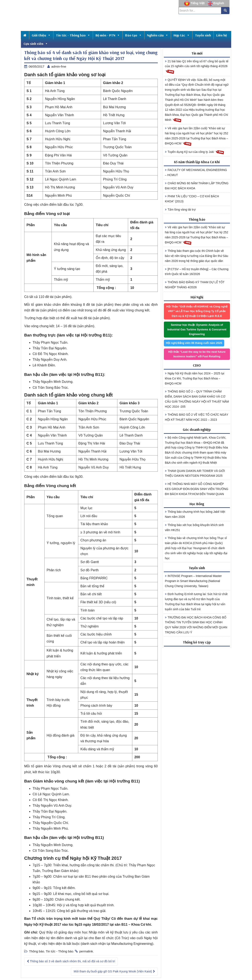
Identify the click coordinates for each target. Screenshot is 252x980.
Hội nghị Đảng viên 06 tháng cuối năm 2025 (194, 343)
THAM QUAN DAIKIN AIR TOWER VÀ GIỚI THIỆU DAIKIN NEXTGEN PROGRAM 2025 (195, 473)
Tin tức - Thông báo (73, 35)
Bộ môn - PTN (108, 35)
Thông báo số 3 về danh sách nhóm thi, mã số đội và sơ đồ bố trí (71, 961)
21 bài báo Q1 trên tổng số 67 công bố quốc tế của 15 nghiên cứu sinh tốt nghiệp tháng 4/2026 (197, 67)
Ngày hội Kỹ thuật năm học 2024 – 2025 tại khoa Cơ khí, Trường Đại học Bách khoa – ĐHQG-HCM (195, 378)
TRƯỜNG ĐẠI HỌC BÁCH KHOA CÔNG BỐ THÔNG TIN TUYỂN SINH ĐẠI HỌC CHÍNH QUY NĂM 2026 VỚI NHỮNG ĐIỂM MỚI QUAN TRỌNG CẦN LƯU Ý (196, 625)
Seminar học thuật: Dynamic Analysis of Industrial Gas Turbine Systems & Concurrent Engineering (197, 329)
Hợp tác (182, 35)
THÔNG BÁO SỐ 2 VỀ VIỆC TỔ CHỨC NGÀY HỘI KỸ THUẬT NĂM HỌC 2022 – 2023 (197, 417)
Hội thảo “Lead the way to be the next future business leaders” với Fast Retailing (197, 354)
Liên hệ (222, 35)
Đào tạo (133, 35)
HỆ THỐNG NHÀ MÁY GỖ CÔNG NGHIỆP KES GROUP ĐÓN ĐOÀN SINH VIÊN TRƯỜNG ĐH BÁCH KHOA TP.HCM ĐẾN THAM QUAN (197, 489)
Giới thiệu (41, 35)
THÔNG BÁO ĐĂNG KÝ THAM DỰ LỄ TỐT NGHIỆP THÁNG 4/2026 (195, 285)
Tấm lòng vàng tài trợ (180, 210)
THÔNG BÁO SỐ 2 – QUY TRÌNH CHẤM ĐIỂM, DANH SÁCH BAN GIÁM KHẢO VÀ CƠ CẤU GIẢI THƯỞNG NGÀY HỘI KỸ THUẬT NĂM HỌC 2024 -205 (197, 399)
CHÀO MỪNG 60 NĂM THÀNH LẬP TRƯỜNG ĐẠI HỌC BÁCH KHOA (197, 186)
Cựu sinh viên (36, 44)
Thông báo (37, 951)
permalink (86, 951)
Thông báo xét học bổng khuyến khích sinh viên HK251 (194, 527)
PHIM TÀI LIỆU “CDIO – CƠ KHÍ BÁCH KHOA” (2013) (192, 199)
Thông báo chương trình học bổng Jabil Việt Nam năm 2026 (195, 514)
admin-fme (59, 66)
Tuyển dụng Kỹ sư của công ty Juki (195, 152)
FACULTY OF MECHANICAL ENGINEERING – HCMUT (196, 172)
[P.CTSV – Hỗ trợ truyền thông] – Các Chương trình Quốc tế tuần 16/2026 (197, 272)
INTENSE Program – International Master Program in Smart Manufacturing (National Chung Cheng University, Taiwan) (193, 581)
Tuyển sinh (203, 35)
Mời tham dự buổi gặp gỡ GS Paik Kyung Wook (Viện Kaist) (114, 971)
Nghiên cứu (158, 35)
